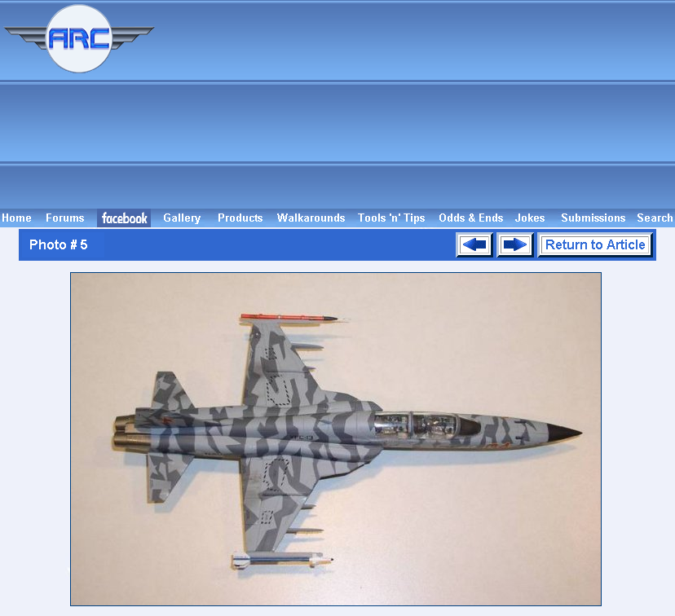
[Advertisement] (417, 104)
